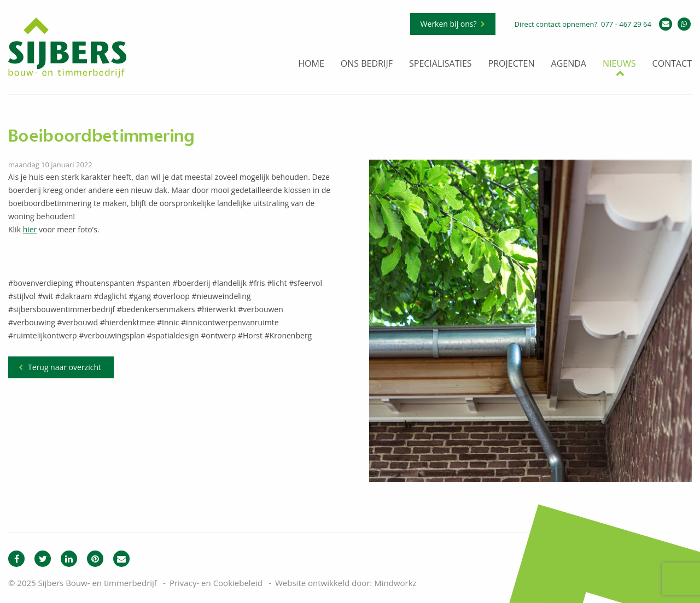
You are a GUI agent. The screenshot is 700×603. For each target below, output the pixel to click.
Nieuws (619, 64)
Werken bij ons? (449, 24)
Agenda (569, 64)
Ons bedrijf (367, 64)
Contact (672, 64)
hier (30, 229)
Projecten (512, 64)
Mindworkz (395, 583)
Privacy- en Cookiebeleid (216, 583)
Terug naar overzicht (65, 367)
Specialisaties (441, 64)
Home (311, 64)
